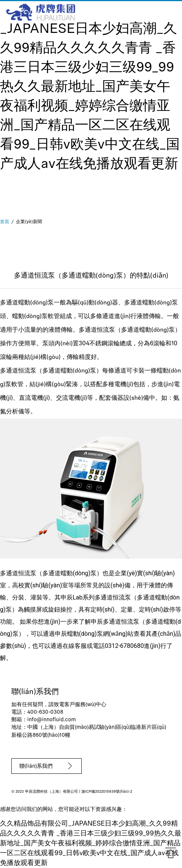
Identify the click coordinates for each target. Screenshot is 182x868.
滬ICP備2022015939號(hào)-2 (107, 792)
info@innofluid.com (51, 720)
